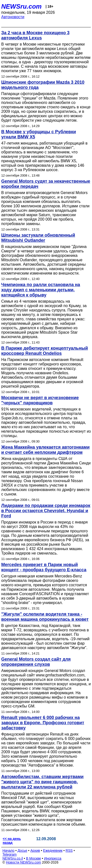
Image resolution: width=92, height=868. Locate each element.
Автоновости (13, 17)
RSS (69, 851)
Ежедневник (53, 851)
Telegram (10, 854)
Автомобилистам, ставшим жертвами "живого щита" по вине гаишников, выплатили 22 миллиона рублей (42, 782)
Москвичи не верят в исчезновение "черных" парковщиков (40, 400)
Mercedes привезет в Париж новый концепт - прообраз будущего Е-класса (44, 567)
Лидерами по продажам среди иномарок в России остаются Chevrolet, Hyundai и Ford (46, 511)
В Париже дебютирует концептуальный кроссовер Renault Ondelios (45, 351)
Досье (22, 851)
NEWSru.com (21, 6)
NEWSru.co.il (13, 858)
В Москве (33, 858)
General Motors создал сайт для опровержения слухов (36, 662)
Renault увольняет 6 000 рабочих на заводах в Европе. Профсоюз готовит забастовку (43, 723)
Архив (35, 851)
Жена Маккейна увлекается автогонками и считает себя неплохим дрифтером (45, 450)
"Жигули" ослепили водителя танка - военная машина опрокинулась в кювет (45, 617)
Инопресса (53, 858)
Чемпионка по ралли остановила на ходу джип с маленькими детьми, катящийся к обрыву (41, 290)
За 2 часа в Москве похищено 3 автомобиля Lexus (35, 35)
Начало (8, 851)
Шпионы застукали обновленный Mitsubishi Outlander (38, 238)
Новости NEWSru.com (23, 862)
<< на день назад (12, 841)
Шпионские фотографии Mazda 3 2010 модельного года (43, 85)
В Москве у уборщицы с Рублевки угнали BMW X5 (39, 134)
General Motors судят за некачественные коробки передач (46, 184)
